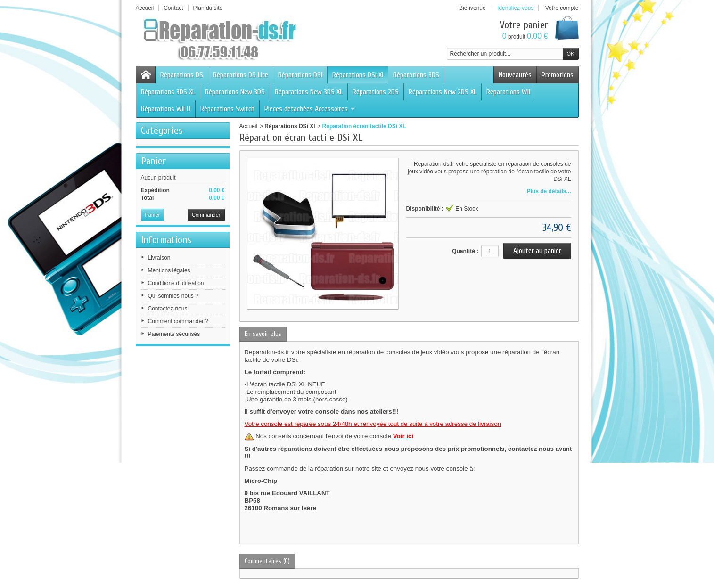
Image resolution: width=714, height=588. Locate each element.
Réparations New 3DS (235, 92)
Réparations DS (182, 75)
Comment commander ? (178, 321)
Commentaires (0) (267, 561)
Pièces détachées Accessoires (310, 109)
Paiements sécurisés (174, 334)
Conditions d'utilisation (176, 283)
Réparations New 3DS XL (309, 92)
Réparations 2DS (376, 92)
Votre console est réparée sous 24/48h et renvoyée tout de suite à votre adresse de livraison (373, 424)
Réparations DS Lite (241, 75)
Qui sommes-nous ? (173, 296)
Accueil (249, 126)
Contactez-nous (168, 309)
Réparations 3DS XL (168, 92)
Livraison (159, 258)
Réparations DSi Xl (358, 75)
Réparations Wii (508, 92)
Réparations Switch (227, 109)
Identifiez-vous (515, 8)
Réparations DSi (300, 75)
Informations (166, 240)
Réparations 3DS (416, 75)
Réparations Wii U (166, 109)
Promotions (558, 75)
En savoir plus (263, 334)
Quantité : (465, 251)
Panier (153, 161)
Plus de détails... (549, 191)
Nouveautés (515, 75)
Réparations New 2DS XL (443, 92)
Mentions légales (169, 270)
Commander (206, 215)
